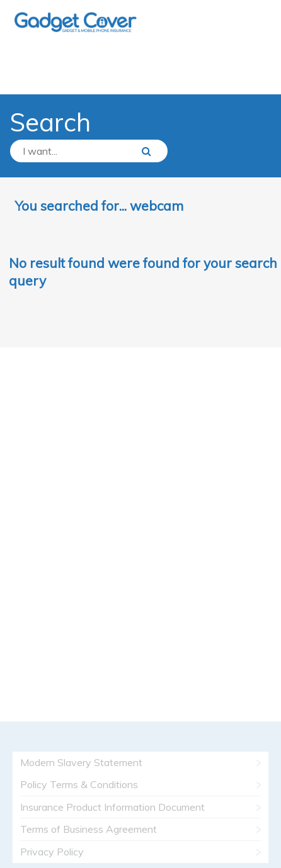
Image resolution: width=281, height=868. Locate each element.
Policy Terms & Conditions (79, 784)
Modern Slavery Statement (81, 762)
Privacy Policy (52, 852)
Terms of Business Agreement (89, 829)
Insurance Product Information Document (112, 807)
